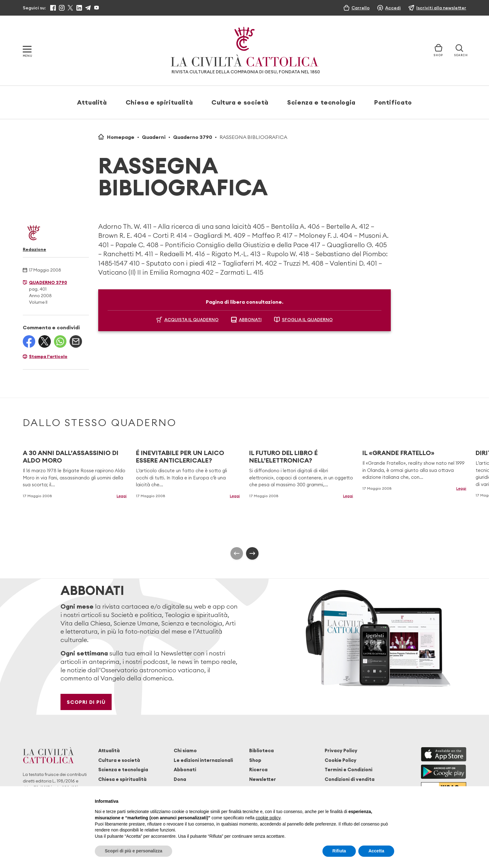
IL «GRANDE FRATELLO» (398, 453)
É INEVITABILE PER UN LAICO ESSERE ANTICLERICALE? (180, 456)
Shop (255, 760)
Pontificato (393, 102)
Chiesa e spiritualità (159, 102)
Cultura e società (240, 102)
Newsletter (263, 779)
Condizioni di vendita (350, 779)
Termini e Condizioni (349, 770)
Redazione (34, 249)
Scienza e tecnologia (321, 102)
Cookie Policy (341, 760)
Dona (180, 779)
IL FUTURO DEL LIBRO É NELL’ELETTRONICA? (283, 456)
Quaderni (154, 137)
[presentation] (237, 553)
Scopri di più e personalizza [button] (133, 851)
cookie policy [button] (268, 818)
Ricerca (258, 770)
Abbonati (185, 770)
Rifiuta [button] (339, 851)
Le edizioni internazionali (203, 760)
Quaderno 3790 (193, 137)
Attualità (92, 102)
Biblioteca (261, 750)
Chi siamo (185, 750)
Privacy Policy (341, 750)
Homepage (121, 137)
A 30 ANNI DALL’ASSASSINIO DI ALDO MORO (71, 456)
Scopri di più (86, 702)
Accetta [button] (376, 851)
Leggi (122, 496)
